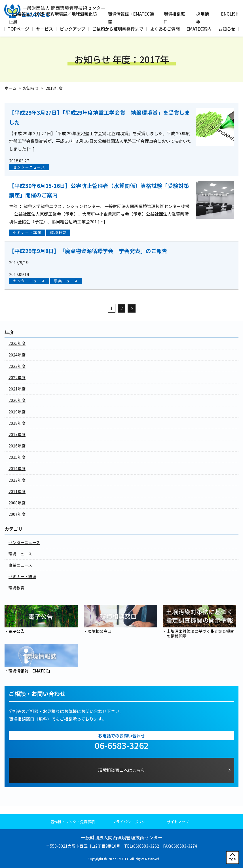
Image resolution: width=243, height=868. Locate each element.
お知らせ (227, 29)
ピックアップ (73, 29)
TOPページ (18, 29)
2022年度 (17, 377)
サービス (45, 29)
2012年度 (17, 480)
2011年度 (17, 491)
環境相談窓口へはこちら (122, 770)
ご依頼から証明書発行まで (118, 29)
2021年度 (17, 389)
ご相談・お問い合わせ (37, 694)
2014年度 (17, 468)
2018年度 (17, 423)
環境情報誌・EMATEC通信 (131, 18)
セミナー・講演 (27, 233)
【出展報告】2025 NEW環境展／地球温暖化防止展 (53, 18)
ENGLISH (230, 14)
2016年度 (17, 446)
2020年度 (17, 400)
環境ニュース (20, 554)
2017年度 (17, 434)
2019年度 (17, 412)
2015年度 (17, 457)
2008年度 (17, 503)
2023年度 (17, 366)
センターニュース (29, 167)
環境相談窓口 (174, 18)
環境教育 (58, 233)
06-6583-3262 (122, 745)
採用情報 (203, 18)
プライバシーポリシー (131, 822)
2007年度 (17, 514)
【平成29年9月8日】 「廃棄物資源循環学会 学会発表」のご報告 (88, 251)
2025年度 (17, 343)
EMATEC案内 (199, 29)
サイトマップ (178, 822)
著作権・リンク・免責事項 (73, 822)
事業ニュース (66, 281)
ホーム (10, 88)
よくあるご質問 (165, 29)
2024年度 (17, 355)
